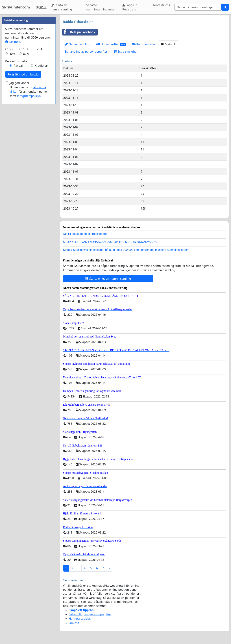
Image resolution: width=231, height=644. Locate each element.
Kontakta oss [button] (162, 5)
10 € (26, 157)
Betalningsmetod (17, 169)
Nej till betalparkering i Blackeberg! (85, 234)
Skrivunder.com (16, 7)
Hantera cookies (80, 619)
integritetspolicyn (29, 204)
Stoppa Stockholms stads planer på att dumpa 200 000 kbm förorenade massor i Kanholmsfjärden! (126, 250)
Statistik (169, 44)
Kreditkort (42, 174)
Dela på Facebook (79, 32)
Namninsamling (78, 44)
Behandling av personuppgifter (86, 52)
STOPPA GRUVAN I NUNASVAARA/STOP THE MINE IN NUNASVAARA (110, 242)
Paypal (18, 174)
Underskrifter (111, 44)
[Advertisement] (29, 69)
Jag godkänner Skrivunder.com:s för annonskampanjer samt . (29, 197)
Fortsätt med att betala (23, 183)
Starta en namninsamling (61, 7)
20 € (40, 157)
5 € (11, 157)
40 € (12, 162)
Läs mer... (13, 150)
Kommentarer (144, 44)
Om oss (74, 623)
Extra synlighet (126, 52)
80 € (26, 162)
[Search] (198, 7)
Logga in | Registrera (131, 7)
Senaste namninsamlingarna (100, 7)
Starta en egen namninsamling (108, 279)
